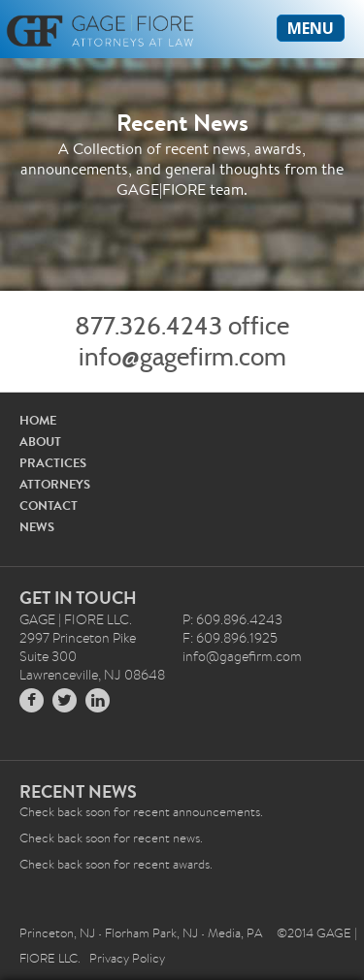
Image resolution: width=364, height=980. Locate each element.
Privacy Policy (127, 958)
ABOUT (40, 442)
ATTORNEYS (55, 484)
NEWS (37, 527)
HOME (38, 420)
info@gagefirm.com (182, 357)
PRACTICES (53, 463)
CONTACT (49, 506)
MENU (311, 28)
